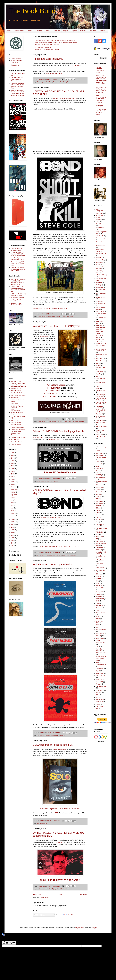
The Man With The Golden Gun (101, 399)
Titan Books (99, 690)
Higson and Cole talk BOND (48, 59)
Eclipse (98, 508)
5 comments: (56, 821)
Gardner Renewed (16, 60)
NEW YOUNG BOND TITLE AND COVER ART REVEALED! (59, 547)
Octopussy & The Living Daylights (101, 344)
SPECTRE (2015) (101, 643)
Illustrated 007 (15, 398)
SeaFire (98, 366)
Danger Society (100, 238)
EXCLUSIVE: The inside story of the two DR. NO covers (101, 112)
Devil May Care (100, 246)
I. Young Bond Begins (55, 385)
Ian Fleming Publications (18, 395)
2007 (13, 535)
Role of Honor (100, 361)
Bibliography (19, 31)
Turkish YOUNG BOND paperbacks (52, 564)
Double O (99, 258)
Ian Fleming (40, 889)
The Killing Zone (101, 391)
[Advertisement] (16, 654)
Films (97, 522)
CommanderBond (16, 388)
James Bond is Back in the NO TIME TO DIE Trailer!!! (18, 299)
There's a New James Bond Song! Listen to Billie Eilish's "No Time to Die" (18, 289)
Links (49, 422)
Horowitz (57, 31)
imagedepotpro (79, 928)
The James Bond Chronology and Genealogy (16, 433)
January (13, 516)
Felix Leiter (99, 517)
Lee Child (99, 579)
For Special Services (99, 268)
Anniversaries (100, 453)
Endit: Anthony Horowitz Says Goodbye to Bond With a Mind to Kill (18, 269)
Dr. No (98, 265)
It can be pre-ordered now (54, 74)
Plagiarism (99, 608)
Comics (83, 31)
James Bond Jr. (100, 304)
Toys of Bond (15, 440)
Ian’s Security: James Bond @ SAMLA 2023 (17, 259)
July (12, 500)
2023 (13, 461)
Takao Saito (99, 682)
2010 (13, 527)
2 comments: (56, 79)
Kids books (99, 574)
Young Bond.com (16, 444)
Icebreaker (99, 301)
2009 (13, 530)
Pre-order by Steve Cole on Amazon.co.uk (51, 308)
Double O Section (16, 391)
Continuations (15, 65)
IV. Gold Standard (52, 394)
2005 (13, 540)
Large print (99, 576)
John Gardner (15, 404)
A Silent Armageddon (100, 210)
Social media (40, 481)
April (12, 508)
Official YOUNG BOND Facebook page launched (60, 431)
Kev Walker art (100, 570)
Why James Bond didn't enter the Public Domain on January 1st (101, 90)
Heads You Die (100, 289)
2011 (13, 525)
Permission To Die (101, 355)
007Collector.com (16, 381)
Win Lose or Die (101, 423)
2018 (13, 474)
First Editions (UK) (101, 528)
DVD (97, 499)
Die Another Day (101, 254)
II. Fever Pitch (54, 388)
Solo (38, 823)
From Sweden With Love (18, 393)
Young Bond (67, 82)
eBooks (98, 704)
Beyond (74, 31)
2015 (13, 482)
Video (61, 82)
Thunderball (99, 414)
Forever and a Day (101, 275)
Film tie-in (99, 520)
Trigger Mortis (100, 420)
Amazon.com (78, 725)
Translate (68, 915)
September (14, 495)
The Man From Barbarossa (100, 395)
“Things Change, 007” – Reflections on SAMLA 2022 (18, 264)
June (12, 503)
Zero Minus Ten (100, 437)
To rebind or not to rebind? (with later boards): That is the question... (55, 40)
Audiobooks (99, 464)
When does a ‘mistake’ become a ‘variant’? (47, 49)
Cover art (48, 317)
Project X (98, 616)
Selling (98, 662)
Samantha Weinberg (99, 650)
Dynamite (99, 506)
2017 (13, 477)
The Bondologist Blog (17, 427)
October (13, 492)
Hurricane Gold (100, 297)
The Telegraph (76, 65)
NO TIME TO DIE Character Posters (16, 304)
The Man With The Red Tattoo (101, 403)
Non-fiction (99, 596)
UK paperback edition (60, 749)
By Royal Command (99, 218)
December (14, 487)
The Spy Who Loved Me (100, 407)
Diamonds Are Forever (100, 251)
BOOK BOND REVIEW (100, 469)
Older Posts (83, 894)
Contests (98, 494)
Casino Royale (100, 228)
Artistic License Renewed (18, 386)
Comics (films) (100, 492)
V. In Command (50, 396)
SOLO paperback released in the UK (53, 745)
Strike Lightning (100, 379)
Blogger (95, 928)
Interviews (99, 550)
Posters (98, 610)
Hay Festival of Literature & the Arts (65, 99)
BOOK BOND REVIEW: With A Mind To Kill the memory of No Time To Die (101, 99)
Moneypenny (100, 592)
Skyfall (98, 671)
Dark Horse (99, 504)
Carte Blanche (100, 224)
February (13, 513)
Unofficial (98, 693)
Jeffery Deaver (100, 560)
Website (102, 31)
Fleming (30, 31)
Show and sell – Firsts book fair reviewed (47, 45)
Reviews (98, 636)
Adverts (98, 451)
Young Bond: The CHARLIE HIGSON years (57, 326)
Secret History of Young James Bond (61, 422)
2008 (13, 532)
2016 (13, 479)
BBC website (58, 842)
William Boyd (43, 823)
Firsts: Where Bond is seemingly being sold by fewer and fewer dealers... (56, 42)
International (55, 735)
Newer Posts (37, 894)
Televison (99, 684)
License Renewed (101, 314)
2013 (13, 519)
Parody (98, 603)
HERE (56, 813)
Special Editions (101, 676)
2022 (13, 463)
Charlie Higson (41, 82)
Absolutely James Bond (18, 384)
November (14, 489)
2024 (13, 458)
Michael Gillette (100, 588)
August (13, 497)
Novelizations (100, 599)
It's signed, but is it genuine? (43, 47)
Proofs (98, 619)
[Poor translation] (13, 943)
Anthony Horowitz (101, 458)
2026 (13, 453)
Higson (66, 31)
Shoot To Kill (49, 82)
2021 (13, 466)
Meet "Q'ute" (100, 106)
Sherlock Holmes (101, 665)
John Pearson (100, 568)
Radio (67, 889)
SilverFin (98, 374)
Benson (48, 31)
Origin (98, 601)
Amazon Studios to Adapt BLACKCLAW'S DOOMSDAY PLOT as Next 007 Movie (18, 282)
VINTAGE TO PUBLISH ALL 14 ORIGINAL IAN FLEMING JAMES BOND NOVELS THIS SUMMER (101, 80)
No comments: (56, 419)
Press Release (100, 613)
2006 (13, 538)
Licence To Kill (100, 311)
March (13, 511)
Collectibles (99, 485)
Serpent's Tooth (100, 368)
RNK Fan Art (14, 420)
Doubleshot (99, 262)
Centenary (99, 475)
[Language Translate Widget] (44, 915)
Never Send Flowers (99, 333)
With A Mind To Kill (101, 427)
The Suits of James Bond (18, 437)
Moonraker (99, 326)
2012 (13, 522)
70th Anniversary (101, 447)
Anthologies (99, 455)
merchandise (100, 706)
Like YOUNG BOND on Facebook (60, 472)
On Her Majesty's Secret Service (56, 889)
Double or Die (100, 260)
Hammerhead (100, 287)
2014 (13, 485)
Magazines (99, 586)
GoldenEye (99, 283)
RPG (97, 625)
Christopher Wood (101, 481)
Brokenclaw (99, 215)
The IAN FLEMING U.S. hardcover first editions (100, 70)
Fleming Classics (16, 58)
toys (97, 709)
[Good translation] (6, 943)
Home (9, 31)
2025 (13, 455)
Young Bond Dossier (17, 442)
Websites (98, 697)
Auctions (98, 462)
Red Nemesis (100, 359)
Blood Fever (99, 213)
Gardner (39, 31)
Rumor (98, 640)
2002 (13, 546)
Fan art (98, 513)
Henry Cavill (99, 537)
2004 (13, 543)
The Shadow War (101, 686)
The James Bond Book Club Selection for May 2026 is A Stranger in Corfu (18, 86)
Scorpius (98, 363)
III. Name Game (53, 391)
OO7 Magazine (15, 410)
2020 (13, 469)
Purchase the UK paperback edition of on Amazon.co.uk (60, 809)
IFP (46, 422)
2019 (13, 471)
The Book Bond (32, 11)
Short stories (100, 669)
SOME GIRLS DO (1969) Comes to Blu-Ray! (18, 294)
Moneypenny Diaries (100, 322)
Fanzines (98, 515)
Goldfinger (99, 285)
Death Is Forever (101, 242)
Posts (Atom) (45, 898)
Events (53, 317)
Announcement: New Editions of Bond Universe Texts (17, 79)
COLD (98, 222)
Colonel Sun (99, 236)
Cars (97, 473)
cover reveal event (54, 440)
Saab (97, 647)
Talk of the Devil (101, 383)
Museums (99, 594)
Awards (98, 466)
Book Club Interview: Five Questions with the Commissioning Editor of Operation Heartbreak (18, 93)
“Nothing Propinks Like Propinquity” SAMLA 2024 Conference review (18, 254)
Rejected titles (100, 634)
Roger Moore (100, 638)
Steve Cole (56, 82)
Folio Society (100, 532)
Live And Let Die (101, 318)
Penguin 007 (100, 606)
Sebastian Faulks (101, 653)
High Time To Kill (101, 293)
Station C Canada (16, 425)
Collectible (93, 31)
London (98, 583)
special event (43, 337)
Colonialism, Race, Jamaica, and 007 (16, 249)
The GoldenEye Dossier (18, 429)
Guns (97, 534)
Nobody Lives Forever (100, 340)
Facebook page (38, 438)
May (12, 505)
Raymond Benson (16, 422)
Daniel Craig (99, 501)
